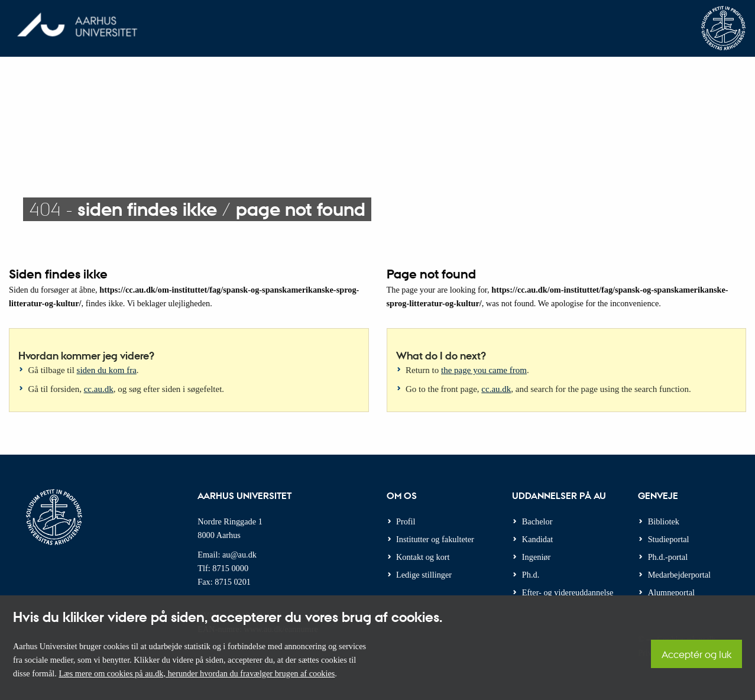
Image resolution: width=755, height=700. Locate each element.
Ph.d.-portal (668, 557)
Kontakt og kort (423, 557)
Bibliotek (664, 521)
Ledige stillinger (424, 575)
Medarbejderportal (679, 575)
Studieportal (669, 539)
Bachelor (537, 521)
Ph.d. (531, 575)
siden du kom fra (107, 370)
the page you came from (484, 370)
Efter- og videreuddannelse (568, 592)
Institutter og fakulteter (435, 539)
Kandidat (537, 539)
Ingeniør (536, 557)
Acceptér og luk (696, 654)
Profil (406, 521)
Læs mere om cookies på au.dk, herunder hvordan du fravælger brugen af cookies (197, 673)
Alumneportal (671, 592)
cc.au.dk (99, 389)
